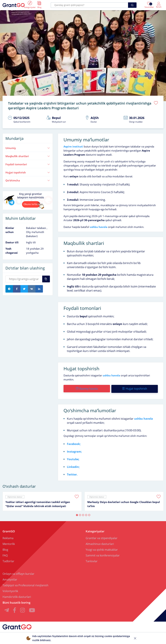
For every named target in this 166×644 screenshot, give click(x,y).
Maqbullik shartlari (28, 155)
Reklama (8, 537)
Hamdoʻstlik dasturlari (17, 596)
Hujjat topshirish (28, 172)
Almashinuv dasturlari (100, 543)
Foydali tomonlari (28, 164)
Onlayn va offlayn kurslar (18, 573)
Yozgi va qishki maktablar (102, 549)
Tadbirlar (8, 560)
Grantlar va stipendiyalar (102, 537)
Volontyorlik (10, 590)
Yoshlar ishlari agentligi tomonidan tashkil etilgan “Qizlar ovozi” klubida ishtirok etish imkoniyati (38, 503)
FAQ (5, 554)
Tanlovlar (92, 560)
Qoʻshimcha (28, 180)
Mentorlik (9, 543)
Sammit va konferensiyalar (103, 554)
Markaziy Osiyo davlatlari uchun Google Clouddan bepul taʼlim (124, 503)
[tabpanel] (42, 500)
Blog (5, 549)
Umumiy (28, 147)
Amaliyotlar (10, 578)
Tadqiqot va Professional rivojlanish (25, 584)
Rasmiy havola (87, 388)
